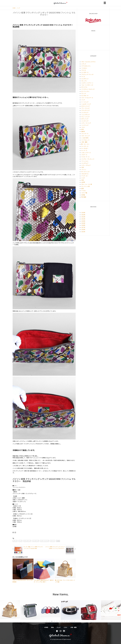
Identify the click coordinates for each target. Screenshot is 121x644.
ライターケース (85, 157)
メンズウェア (85, 163)
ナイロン (84, 191)
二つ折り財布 (85, 138)
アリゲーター (85, 176)
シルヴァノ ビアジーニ (87, 83)
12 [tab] (75, 621)
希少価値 (84, 197)
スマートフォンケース (87, 98)
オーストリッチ (85, 172)
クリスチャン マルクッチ (88, 89)
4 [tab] (54, 621)
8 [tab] (64, 621)
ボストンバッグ (85, 106)
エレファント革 (85, 186)
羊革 (83, 180)
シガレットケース (86, 153)
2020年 (83, 221)
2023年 (83, 215)
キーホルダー (85, 148)
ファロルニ (84, 68)
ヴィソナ (84, 93)
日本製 (58, 541)
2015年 (83, 232)
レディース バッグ (45, 541)
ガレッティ (84, 81)
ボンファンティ (85, 91)
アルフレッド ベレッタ (87, 74)
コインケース (85, 134)
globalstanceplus (61, 4)
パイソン (53, 541)
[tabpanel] (10, 610)
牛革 (83, 167)
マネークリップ (85, 136)
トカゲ (83, 178)
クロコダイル (85, 174)
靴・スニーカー (85, 144)
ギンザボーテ (85, 96)
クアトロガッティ (86, 66)
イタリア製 (84, 193)
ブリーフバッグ (85, 108)
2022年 (83, 217)
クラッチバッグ (27, 541)
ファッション (85, 161)
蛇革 (83, 188)
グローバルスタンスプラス (88, 62)
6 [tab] (59, 621)
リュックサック (85, 115)
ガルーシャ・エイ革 (87, 184)
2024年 (83, 213)
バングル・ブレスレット (88, 159)
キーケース (84, 150)
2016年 (83, 229)
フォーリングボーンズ (87, 85)
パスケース (84, 155)
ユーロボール (85, 72)
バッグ (18, 8)
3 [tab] (52, 621)
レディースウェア (86, 165)
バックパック (85, 112)
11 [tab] (72, 621)
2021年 (83, 219)
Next (119, 610)
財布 (83, 129)
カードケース (85, 146)
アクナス (84, 70)
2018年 (83, 225)
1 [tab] (47, 621)
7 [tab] (62, 621)
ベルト (83, 127)
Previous (3, 610)
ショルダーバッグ (86, 104)
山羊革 (83, 182)
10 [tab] (69, 621)
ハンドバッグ (85, 125)
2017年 (83, 227)
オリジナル (84, 87)
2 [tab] (49, 621)
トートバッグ (85, 102)
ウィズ (83, 77)
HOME (14, 8)
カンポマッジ (85, 79)
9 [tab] (67, 621)
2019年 (83, 223)
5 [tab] (57, 621)
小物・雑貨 (84, 142)
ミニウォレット (85, 140)
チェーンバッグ (85, 117)
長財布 (83, 131)
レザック (15, 541)
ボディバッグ (85, 119)
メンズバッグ (36, 541)
